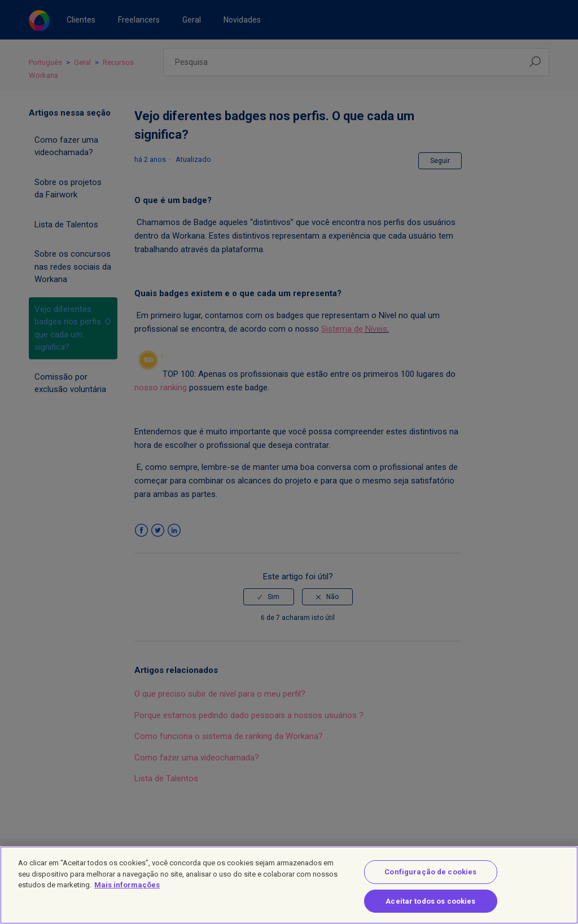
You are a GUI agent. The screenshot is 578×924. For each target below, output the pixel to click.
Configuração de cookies (430, 881)
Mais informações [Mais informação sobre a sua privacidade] (127, 894)
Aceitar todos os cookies (430, 910)
